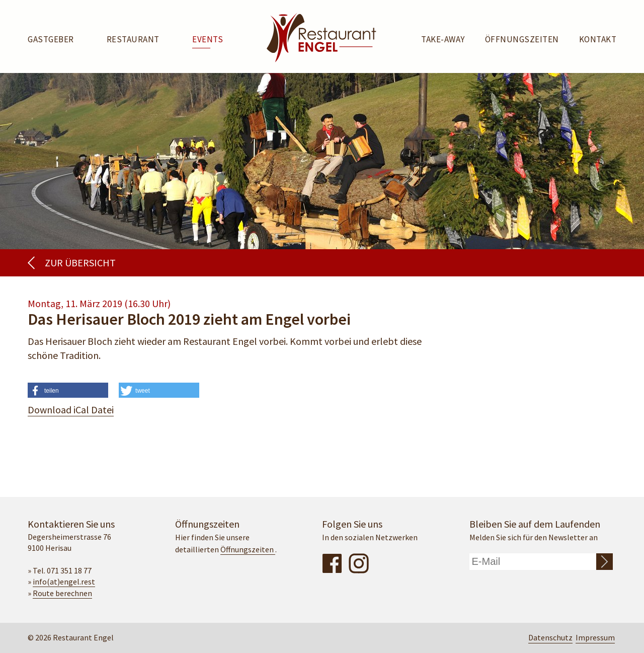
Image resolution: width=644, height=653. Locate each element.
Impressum (595, 637)
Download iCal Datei (71, 410)
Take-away (443, 39)
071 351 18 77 (69, 570)
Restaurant (133, 39)
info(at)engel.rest (64, 582)
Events (208, 39)
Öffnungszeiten (522, 39)
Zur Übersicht (80, 263)
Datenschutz (550, 637)
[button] (68, 394)
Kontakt (598, 39)
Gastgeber (51, 39)
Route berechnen (62, 593)
